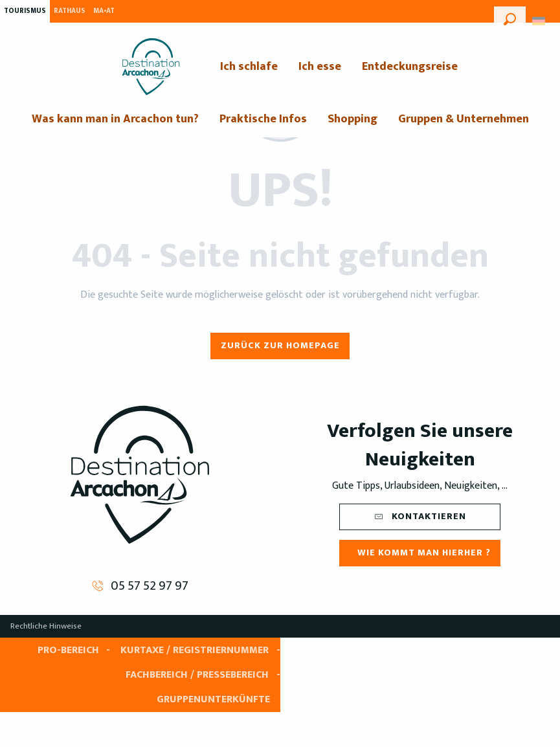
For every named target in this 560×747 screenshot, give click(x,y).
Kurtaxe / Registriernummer (195, 650)
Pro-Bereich (68, 650)
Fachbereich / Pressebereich (197, 675)
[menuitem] (151, 67)
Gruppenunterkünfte (213, 699)
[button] (510, 17)
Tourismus (25, 11)
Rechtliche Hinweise (46, 626)
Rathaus (70, 11)
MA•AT (104, 11)
